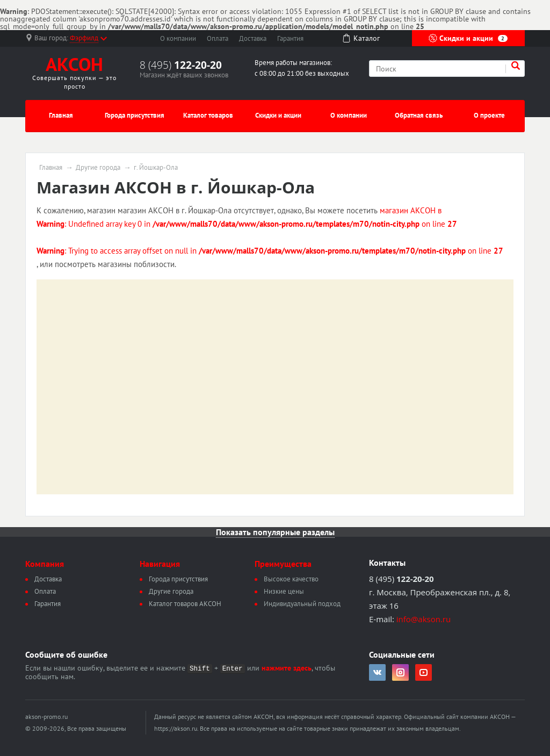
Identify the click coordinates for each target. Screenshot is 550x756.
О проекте (489, 115)
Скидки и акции (468, 38)
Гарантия (290, 38)
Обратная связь (419, 115)
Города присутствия (135, 115)
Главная (61, 115)
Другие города (98, 168)
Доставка (253, 38)
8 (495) (181, 65)
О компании (178, 38)
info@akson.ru (424, 619)
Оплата (218, 38)
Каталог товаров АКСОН (185, 604)
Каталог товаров (208, 115)
